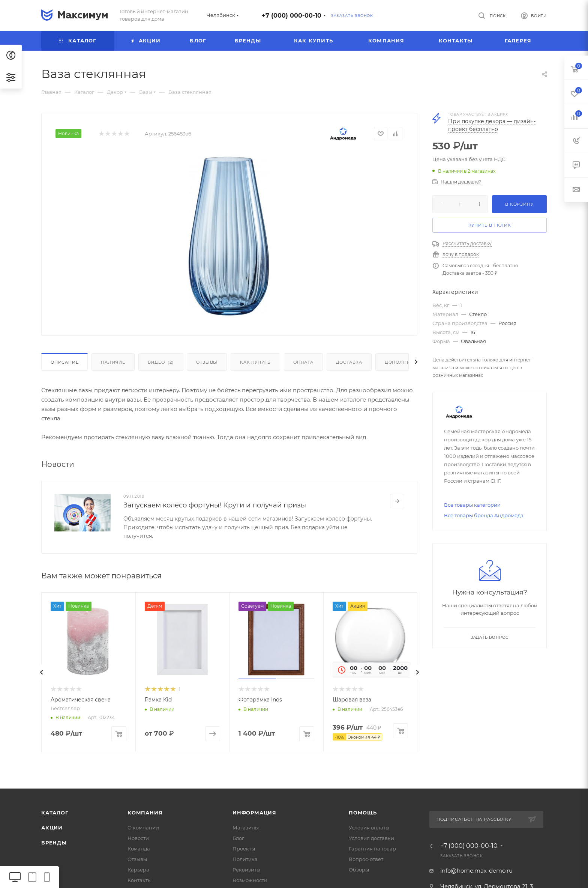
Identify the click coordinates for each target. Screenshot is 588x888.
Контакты (139, 880)
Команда (139, 849)
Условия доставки (371, 838)
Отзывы (207, 362)
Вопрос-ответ (366, 859)
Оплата (303, 362)
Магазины (246, 828)
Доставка (349, 362)
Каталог (55, 813)
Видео (161, 362)
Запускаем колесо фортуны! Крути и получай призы (215, 505)
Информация (254, 813)
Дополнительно (407, 362)
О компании (143, 828)
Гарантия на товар (372, 849)
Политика (245, 859)
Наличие (113, 362)
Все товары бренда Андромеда (484, 515)
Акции (52, 828)
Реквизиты (246, 870)
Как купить (255, 362)
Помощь (363, 813)
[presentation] (41, 672)
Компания (145, 813)
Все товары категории (472, 505)
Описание (64, 362)
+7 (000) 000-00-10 (292, 16)
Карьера (138, 870)
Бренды (54, 843)
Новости (138, 838)
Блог (238, 838)
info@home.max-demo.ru (476, 871)
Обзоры (359, 870)
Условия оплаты (369, 828)
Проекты (244, 849)
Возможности (250, 880)
